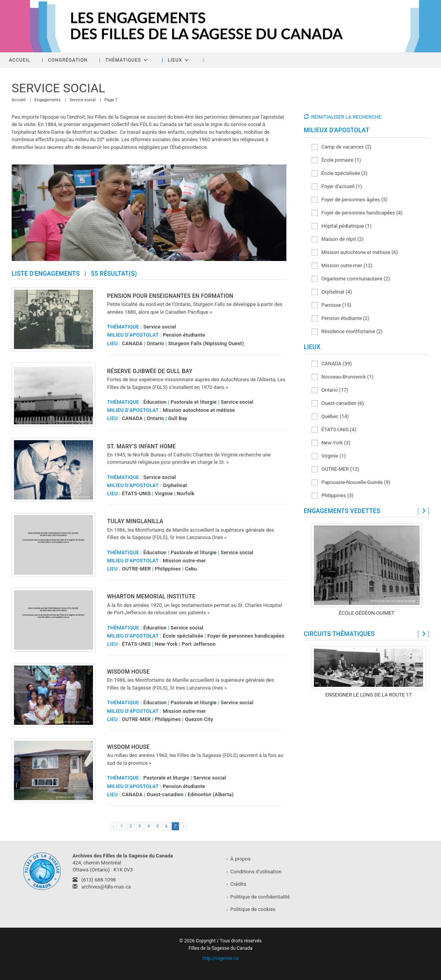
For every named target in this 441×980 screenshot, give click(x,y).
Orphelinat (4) (332, 292)
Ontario (156, 343)
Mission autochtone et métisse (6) (355, 253)
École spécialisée (183, 636)
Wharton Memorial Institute (151, 596)
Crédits (236, 884)
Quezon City (199, 719)
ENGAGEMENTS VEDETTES (342, 511)
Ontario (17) (330, 390)
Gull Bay (178, 418)
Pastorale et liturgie (194, 402)
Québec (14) (330, 417)
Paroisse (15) (332, 305)
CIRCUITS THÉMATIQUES (339, 634)
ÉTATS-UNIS (136, 493)
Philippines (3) (333, 496)
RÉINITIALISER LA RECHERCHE (346, 117)
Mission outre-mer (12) (342, 266)
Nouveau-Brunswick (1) (343, 377)
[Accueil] (19, 100)
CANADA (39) (332, 364)
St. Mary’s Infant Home (141, 446)
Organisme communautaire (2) (351, 279)
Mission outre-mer (184, 561)
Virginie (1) (329, 456)
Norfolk (186, 493)
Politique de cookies (251, 909)
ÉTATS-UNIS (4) (334, 430)
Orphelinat (175, 485)
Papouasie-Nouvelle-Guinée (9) (351, 483)
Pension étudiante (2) (340, 319)
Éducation (155, 402)
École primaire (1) (336, 160)
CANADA (132, 343)
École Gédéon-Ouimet (367, 613)
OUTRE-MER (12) (335, 469)
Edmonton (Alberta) (211, 794)
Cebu (191, 569)
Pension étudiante (184, 335)
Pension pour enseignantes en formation (170, 296)
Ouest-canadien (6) (338, 404)
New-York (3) (331, 443)
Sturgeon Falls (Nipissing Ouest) (206, 343)
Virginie (164, 493)
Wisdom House (128, 672)
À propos (238, 859)
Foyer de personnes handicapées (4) (357, 213)
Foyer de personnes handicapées (246, 636)
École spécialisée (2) (340, 174)
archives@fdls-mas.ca (102, 887)
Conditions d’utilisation (254, 872)
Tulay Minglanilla (135, 521)
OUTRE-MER (136, 569)
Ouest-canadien (165, 794)
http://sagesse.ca (220, 958)
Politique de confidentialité (258, 897)
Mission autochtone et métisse (199, 410)
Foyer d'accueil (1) (337, 187)
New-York (166, 644)
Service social (160, 327)
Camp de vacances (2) (342, 147)
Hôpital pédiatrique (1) (342, 226)
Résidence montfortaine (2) (347, 332)
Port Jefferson (199, 644)
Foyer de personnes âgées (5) (350, 200)
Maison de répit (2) (338, 239)
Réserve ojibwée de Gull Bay (150, 371)
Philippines (168, 569)
